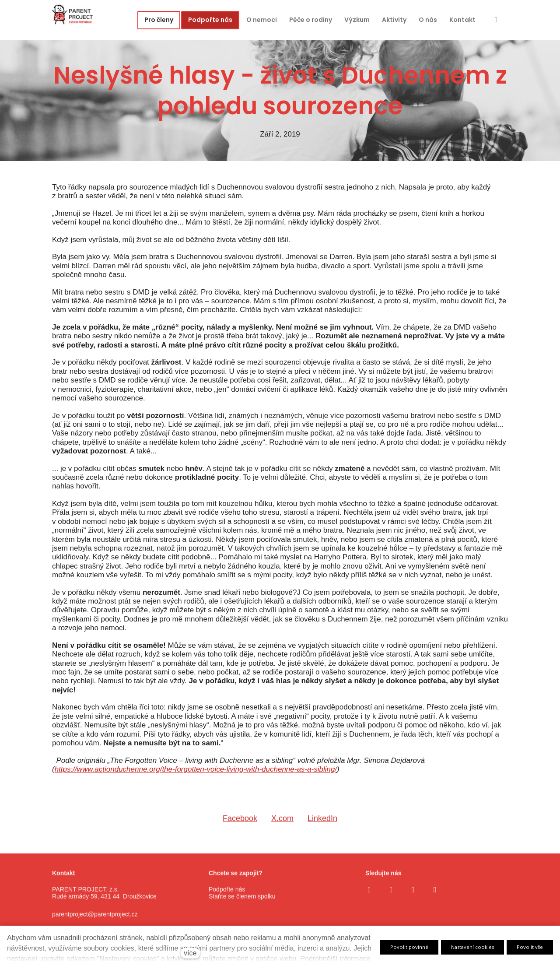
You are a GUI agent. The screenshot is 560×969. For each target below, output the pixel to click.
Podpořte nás (227, 895)
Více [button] (465, 20)
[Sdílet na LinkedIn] (322, 828)
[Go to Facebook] (369, 895)
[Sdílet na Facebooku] (240, 828)
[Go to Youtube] (413, 895)
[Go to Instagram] (391, 895)
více (190, 953)
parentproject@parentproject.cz (95, 920)
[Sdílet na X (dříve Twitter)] (282, 828)
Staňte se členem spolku (242, 902)
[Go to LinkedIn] (435, 895)
